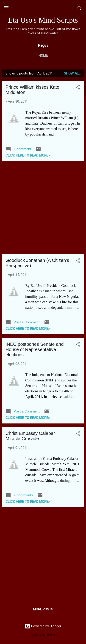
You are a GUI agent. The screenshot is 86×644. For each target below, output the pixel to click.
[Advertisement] (43, 208)
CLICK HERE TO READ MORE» (28, 155)
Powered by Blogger (43, 626)
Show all (72, 73)
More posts (43, 609)
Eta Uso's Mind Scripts (43, 20)
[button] (78, 88)
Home (43, 56)
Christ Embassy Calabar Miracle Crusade (30, 436)
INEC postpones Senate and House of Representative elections (35, 349)
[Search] (80, 9)
